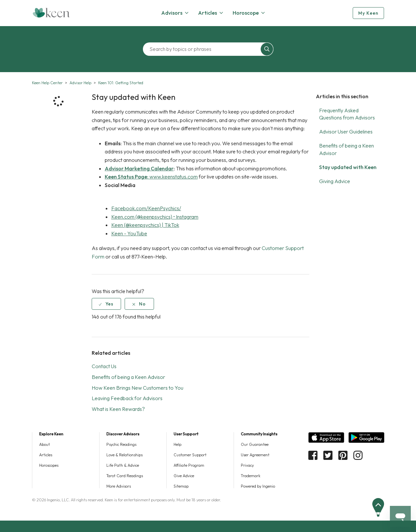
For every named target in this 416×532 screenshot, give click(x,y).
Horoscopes (49, 465)
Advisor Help (80, 83)
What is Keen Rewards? (118, 409)
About (45, 444)
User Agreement (255, 455)
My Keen (369, 13)
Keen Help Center (47, 83)
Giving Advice (335, 181)
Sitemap (181, 486)
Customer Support (190, 455)
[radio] (106, 304)
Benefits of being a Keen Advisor (128, 377)
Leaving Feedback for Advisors (127, 398)
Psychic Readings (121, 444)
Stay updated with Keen (348, 167)
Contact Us (104, 366)
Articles (46, 455)
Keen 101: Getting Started (121, 83)
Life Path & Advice (123, 465)
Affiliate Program (189, 465)
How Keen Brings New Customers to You (138, 388)
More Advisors (119, 486)
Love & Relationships (124, 455)
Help (177, 444)
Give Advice (184, 476)
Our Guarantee (255, 444)
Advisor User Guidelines (346, 132)
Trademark (251, 476)
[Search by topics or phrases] (203, 49)
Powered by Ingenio (258, 486)
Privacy (247, 465)
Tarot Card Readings (125, 476)
